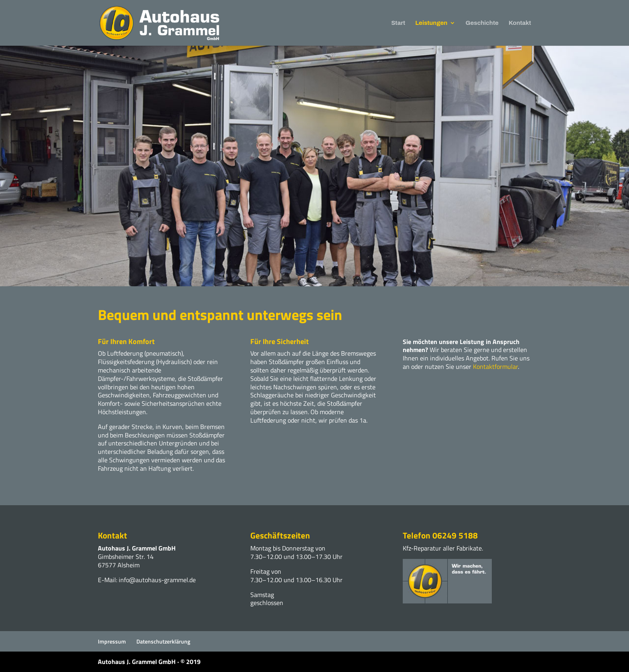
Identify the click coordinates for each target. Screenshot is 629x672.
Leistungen (431, 23)
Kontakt (520, 23)
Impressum (112, 641)
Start (398, 23)
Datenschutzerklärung (163, 641)
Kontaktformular (495, 366)
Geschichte (482, 23)
